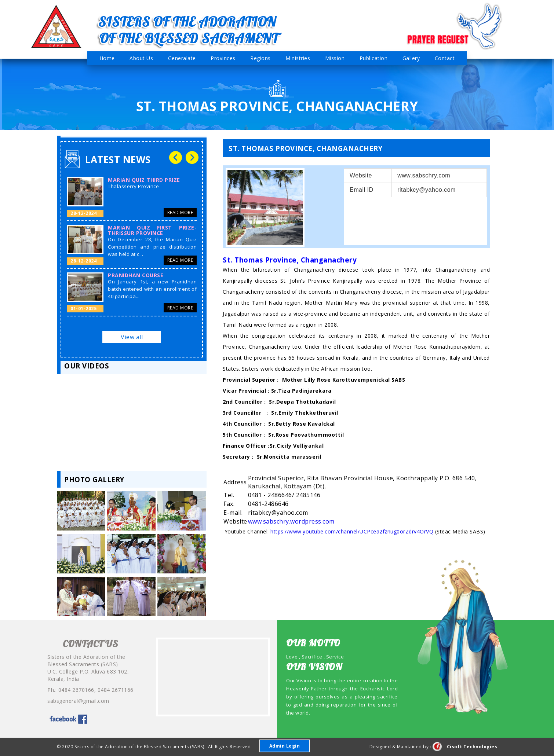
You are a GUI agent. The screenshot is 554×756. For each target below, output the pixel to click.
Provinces (223, 58)
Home (107, 58)
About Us (141, 58)
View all (132, 337)
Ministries (298, 58)
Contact (445, 58)
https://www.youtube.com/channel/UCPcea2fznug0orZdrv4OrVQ (352, 531)
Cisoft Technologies (465, 747)
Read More (180, 212)
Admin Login (285, 746)
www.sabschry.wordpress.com (291, 521)
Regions (260, 58)
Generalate (182, 58)
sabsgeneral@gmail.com (78, 701)
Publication (374, 58)
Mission (335, 58)
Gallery (411, 58)
